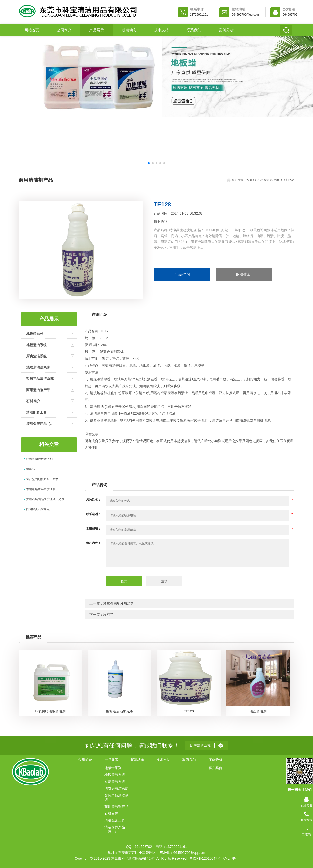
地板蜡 (31, 469)
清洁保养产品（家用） (41, 424)
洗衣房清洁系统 (38, 367)
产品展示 (97, 30)
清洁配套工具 (36, 412)
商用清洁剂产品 (284, 180)
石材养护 (33, 401)
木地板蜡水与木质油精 (41, 489)
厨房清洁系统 (36, 356)
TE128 (189, 711)
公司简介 (64, 30)
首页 (249, 180)
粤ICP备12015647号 (205, 858)
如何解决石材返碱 (38, 509)
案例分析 (226, 30)
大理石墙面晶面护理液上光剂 (45, 499)
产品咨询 (182, 274)
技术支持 (161, 30)
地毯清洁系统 (36, 345)
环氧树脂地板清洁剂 (39, 459)
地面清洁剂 (258, 711)
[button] (149, 163)
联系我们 (194, 30)
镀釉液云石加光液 (120, 711)
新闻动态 (129, 30)
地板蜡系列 (35, 334)
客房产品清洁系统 (40, 379)
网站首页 (32, 30)
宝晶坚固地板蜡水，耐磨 (42, 479)
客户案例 (215, 768)
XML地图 (229, 858)
